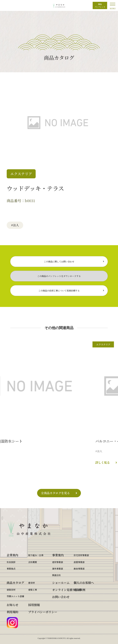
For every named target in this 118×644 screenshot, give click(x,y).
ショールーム (61, 583)
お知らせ (12, 605)
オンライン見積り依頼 (67, 590)
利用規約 (12, 612)
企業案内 (12, 555)
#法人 (15, 225)
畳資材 (31, 583)
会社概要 (33, 562)
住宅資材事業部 (81, 555)
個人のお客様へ (84, 583)
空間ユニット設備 (15, 596)
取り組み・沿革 (36, 555)
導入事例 (79, 590)
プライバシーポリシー (43, 612)
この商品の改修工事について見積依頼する (59, 290)
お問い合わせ (61, 597)
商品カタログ (15, 583)
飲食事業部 (79, 569)
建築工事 (33, 590)
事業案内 (58, 555)
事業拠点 (11, 569)
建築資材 (11, 590)
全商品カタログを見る (55, 493)
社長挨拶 (11, 562)
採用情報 (34, 605)
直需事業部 (79, 562)
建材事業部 (58, 562)
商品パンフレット (100, 5)
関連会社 (56, 575)
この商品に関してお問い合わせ (59, 261)
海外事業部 (58, 569)
